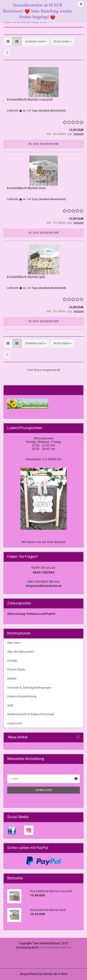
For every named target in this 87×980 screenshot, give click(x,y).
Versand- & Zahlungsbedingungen (29, 688)
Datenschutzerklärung (22, 696)
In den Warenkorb (44, 144)
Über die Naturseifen (21, 652)
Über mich (14, 643)
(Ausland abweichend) (52, 111)
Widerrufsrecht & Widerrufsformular (31, 714)
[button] (8, 42)
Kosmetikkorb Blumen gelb (26, 277)
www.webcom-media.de (55, 947)
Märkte (12, 678)
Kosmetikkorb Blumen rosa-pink (30, 99)
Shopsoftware (29, 974)
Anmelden (44, 790)
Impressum (15, 723)
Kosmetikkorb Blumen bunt (26, 188)
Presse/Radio (16, 669)
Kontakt (12, 661)
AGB (10, 705)
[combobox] (36, 42)
